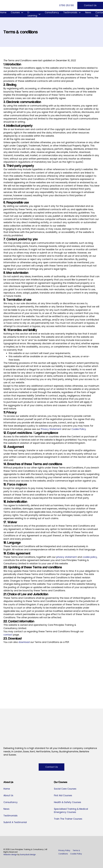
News (88, 12)
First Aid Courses (63, 795)
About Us (8, 795)
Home (3, 12)
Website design (10, 855)
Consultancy (52, 12)
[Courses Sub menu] (22, 13)
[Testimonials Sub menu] (80, 13)
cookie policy (90, 557)
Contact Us (90, 5)
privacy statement (67, 557)
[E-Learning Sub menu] (39, 14)
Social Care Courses (65, 789)
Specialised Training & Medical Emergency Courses (71, 811)
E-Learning (32, 14)
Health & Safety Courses (67, 802)
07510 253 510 (67, 5)
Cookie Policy (79, 429)
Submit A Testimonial (15, 822)
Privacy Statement (51, 429)
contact (8, 635)
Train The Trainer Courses (68, 819)
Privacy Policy (64, 850)
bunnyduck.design (28, 855)
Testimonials (70, 12)
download (24, 642)
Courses (15, 12)
